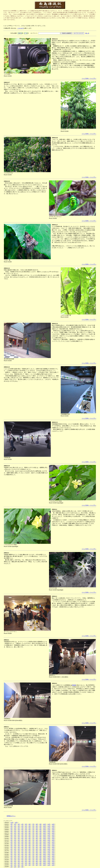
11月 (12, 823)
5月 (26, 824)
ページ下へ (93, 78)
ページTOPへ (86, 78)
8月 (37, 824)
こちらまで (21, 28)
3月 (19, 824)
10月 (44, 824)
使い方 (87, 33)
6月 (29, 824)
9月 (40, 824)
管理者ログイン (11, 816)
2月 (15, 824)
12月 (16, 823)
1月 (11, 824)
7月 (33, 824)
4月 (22, 824)
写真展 (74, 685)
